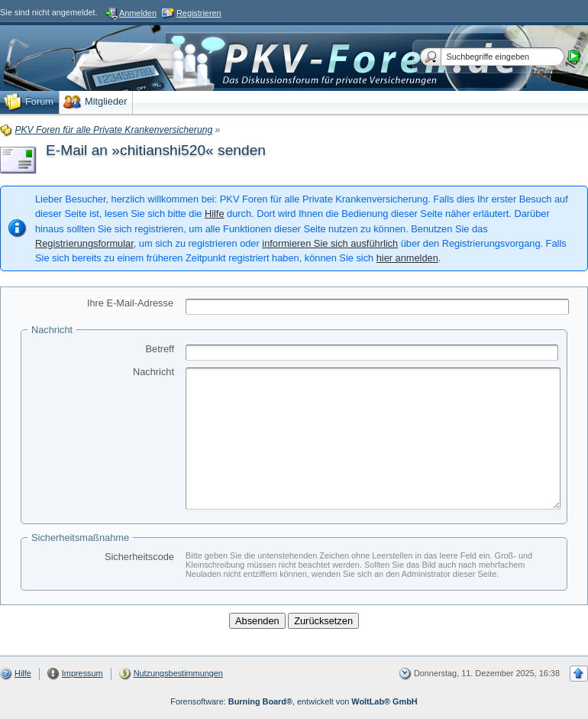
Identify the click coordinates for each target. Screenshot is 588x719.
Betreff (160, 349)
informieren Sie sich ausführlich (330, 243)
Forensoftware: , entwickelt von (294, 701)
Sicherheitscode (139, 557)
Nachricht (153, 372)
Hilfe (215, 214)
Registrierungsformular (84, 243)
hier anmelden (407, 258)
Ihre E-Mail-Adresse (130, 303)
